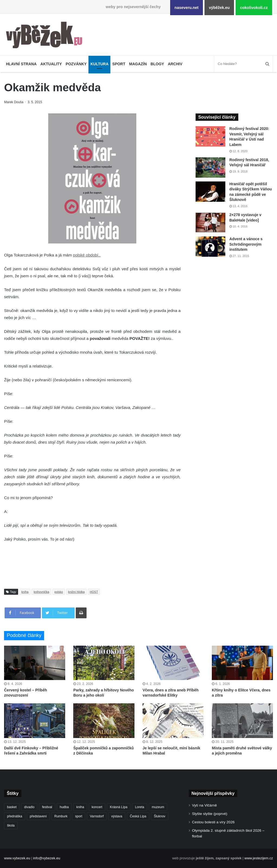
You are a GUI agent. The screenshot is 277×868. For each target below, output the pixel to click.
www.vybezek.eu (17, 858)
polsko (59, 592)
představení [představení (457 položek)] (38, 816)
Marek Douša (14, 102)
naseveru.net (187, 8)
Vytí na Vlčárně (205, 805)
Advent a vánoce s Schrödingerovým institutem (246, 244)
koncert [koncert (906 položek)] (97, 807)
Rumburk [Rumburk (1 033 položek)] (61, 816)
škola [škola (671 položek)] (11, 825)
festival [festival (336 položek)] (47, 807)
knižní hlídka (76, 592)
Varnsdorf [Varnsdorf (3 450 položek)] (97, 816)
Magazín (138, 64)
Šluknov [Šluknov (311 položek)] (160, 816)
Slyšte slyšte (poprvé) (210, 814)
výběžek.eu (219, 8)
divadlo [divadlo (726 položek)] (29, 807)
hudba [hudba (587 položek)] (64, 807)
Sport (119, 64)
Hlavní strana (21, 64)
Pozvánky (76, 64)
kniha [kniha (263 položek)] (80, 807)
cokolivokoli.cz (254, 8)
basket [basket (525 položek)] (12, 807)
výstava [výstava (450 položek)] (117, 816)
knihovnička (41, 592)
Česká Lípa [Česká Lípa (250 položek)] (138, 816)
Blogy (157, 64)
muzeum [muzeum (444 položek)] (158, 807)
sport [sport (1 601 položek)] (79, 816)
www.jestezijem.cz (259, 858)
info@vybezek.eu (47, 858)
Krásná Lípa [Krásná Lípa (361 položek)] (119, 807)
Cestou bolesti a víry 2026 (213, 822)
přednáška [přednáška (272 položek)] (15, 816)
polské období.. (87, 255)
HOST (94, 592)
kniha (25, 592)
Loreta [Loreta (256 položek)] (140, 807)
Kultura (99, 64)
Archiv (175, 64)
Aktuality (51, 64)
